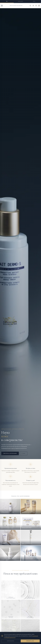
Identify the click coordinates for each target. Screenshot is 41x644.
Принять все (30, 641)
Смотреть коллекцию (10, 453)
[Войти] (33, 6)
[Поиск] (30, 6)
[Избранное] (36, 6)
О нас (24, 453)
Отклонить (11, 641)
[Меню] (2, 6)
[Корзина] (39, 6)
